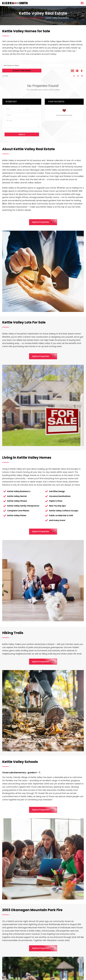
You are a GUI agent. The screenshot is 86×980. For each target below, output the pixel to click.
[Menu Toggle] (82, 3)
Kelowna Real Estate (34, 18)
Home (20, 18)
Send (22, 134)
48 (82, 76)
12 (74, 76)
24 (78, 76)
